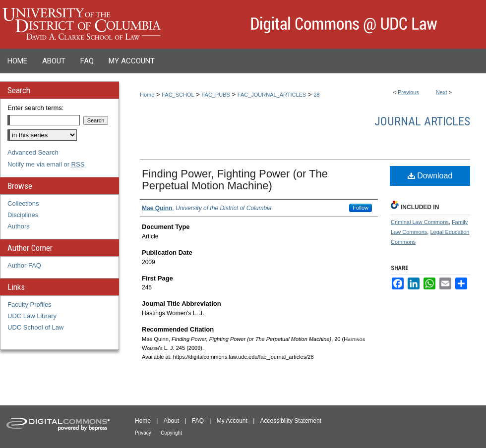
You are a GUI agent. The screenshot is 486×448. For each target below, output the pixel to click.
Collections (23, 203)
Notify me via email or (46, 164)
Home (147, 95)
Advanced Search (33, 152)
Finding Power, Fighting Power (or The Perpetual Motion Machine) (235, 180)
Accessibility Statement (291, 421)
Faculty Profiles (30, 305)
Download (430, 176)
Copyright (171, 433)
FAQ (198, 421)
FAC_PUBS (215, 95)
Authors (19, 226)
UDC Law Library (32, 316)
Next (442, 92)
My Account (232, 421)
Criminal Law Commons (420, 222)
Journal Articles (422, 121)
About (171, 421)
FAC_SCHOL (178, 95)
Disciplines (23, 215)
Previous (408, 92)
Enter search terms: (35, 108)
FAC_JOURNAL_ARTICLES (272, 95)
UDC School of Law (35, 327)
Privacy (143, 433)
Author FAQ (24, 265)
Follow (361, 208)
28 (316, 95)
